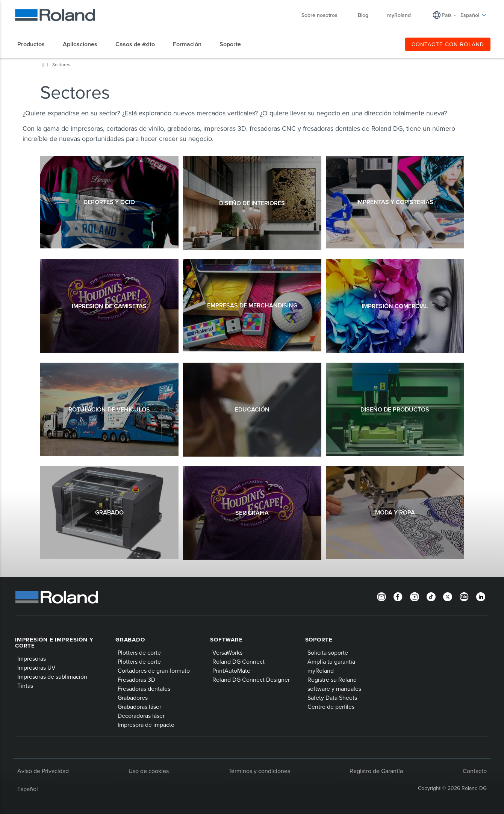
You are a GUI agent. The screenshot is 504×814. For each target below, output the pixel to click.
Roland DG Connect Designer (251, 679)
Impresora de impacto (146, 725)
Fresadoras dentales (144, 688)
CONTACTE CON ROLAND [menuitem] (448, 44)
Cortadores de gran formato (154, 670)
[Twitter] (448, 596)
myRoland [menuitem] (399, 15)
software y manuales (334, 688)
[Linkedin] (481, 596)
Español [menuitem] (474, 15)
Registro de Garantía (376, 771)
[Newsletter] (381, 596)
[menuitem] (35, 44)
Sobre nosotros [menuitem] (323, 15)
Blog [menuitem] (363, 15)
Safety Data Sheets (332, 697)
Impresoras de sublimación (52, 676)
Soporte (319, 640)
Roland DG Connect (238, 661)
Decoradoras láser (141, 716)
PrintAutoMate (231, 670)
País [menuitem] (447, 15)
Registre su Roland (332, 679)
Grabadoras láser (139, 707)
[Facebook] (398, 596)
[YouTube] (464, 596)
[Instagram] (415, 596)
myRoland (321, 670)
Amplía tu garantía (331, 661)
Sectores (61, 64)
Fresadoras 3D (136, 679)
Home (43, 65)
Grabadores (133, 697)
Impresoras (32, 658)
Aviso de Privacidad (43, 771)
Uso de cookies (149, 771)
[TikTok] (431, 596)
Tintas (25, 685)
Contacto (475, 771)
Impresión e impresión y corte (54, 643)
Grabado (130, 640)
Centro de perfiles (331, 707)
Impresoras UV (36, 667)
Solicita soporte (328, 652)
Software (226, 640)
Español (28, 789)
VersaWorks (227, 652)
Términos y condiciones (259, 771)
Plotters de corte (139, 652)
